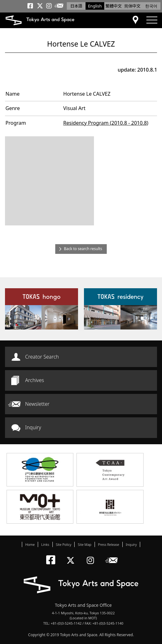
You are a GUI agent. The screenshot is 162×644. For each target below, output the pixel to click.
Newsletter (37, 404)
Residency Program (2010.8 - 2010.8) (106, 123)
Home (30, 544)
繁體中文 (114, 6)
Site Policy (64, 544)
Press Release (109, 544)
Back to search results (83, 249)
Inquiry (33, 427)
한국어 (151, 6)
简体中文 (132, 6)
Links (45, 544)
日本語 (76, 6)
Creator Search (42, 357)
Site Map (84, 544)
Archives (35, 380)
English (95, 6)
